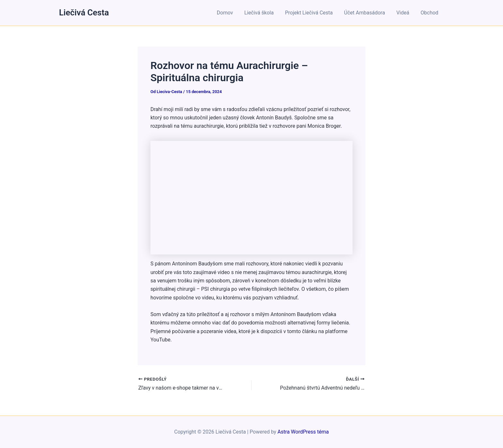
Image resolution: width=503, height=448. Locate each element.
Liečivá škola (264, 13)
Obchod (430, 13)
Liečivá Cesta (84, 13)
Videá (404, 13)
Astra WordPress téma (303, 432)
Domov (231, 13)
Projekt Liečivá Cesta (313, 13)
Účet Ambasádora (367, 13)
